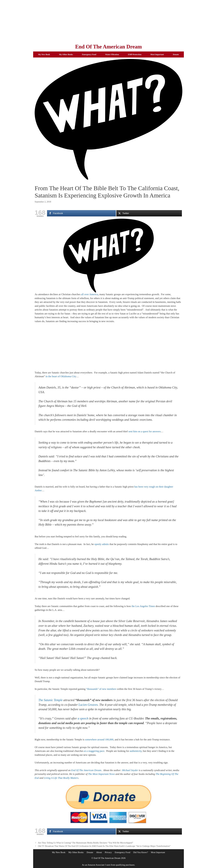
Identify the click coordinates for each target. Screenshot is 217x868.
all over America (90, 294)
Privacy (108, 852)
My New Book (44, 54)
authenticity (136, 751)
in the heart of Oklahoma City (61, 376)
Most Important (157, 54)
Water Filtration (112, 54)
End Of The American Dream (108, 47)
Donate (176, 54)
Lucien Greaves (88, 705)
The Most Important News (101, 774)
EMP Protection (135, 54)
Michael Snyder (130, 770)
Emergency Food (89, 54)
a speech (83, 718)
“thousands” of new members (101, 689)
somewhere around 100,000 (99, 740)
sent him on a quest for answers (145, 431)
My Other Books (66, 54)
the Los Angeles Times (143, 606)
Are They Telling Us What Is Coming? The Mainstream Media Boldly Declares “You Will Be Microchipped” (86, 843)
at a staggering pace (94, 751)
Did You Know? (141, 852)
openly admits (102, 544)
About (99, 852)
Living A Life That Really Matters (61, 778)
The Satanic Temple (50, 700)
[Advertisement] (108, 21)
